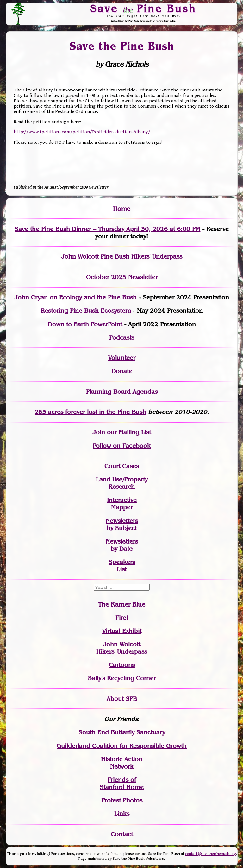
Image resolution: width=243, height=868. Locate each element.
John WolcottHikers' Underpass (122, 648)
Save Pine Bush (144, 9)
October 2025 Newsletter (122, 277)
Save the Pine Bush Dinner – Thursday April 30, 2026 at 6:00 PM (107, 229)
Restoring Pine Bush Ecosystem (86, 311)
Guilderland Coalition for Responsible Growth (122, 746)
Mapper (122, 507)
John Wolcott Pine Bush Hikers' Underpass (122, 257)
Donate (122, 371)
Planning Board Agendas (122, 392)
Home (122, 209)
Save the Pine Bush (122, 46)
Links (122, 814)
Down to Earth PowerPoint (85, 324)
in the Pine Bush (110, 412)
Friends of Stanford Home (122, 783)
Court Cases (122, 466)
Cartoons (122, 665)
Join (99, 432)
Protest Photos (122, 800)
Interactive (122, 500)
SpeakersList (122, 566)
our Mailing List (128, 432)
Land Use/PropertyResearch (122, 483)
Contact (122, 834)
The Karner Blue (122, 604)
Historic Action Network (122, 763)
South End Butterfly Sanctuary (122, 732)
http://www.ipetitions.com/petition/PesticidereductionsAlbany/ (82, 132)
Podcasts (122, 338)
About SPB (122, 699)
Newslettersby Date (122, 545)
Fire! (122, 618)
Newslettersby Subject (122, 525)
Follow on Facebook (122, 446)
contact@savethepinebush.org (211, 854)
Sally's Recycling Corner (122, 678)
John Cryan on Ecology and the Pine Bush (76, 297)
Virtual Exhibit (122, 631)
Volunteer (122, 358)
